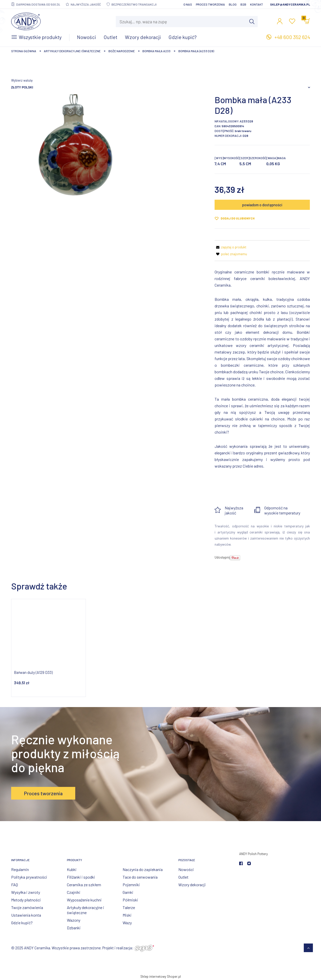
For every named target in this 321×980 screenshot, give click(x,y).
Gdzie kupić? (22, 923)
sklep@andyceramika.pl (290, 4)
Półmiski (130, 900)
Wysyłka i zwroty (26, 892)
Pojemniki (131, 885)
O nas (188, 4)
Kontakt (257, 4)
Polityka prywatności (29, 877)
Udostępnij (222, 557)
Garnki (128, 892)
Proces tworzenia (210, 4)
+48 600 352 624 (292, 37)
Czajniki (74, 892)
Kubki (72, 869)
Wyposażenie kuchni (84, 900)
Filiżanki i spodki (81, 877)
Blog (233, 4)
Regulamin (20, 869)
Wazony (74, 920)
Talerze (129, 907)
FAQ (15, 885)
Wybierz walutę (22, 80)
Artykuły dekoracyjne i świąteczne (86, 910)
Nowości (186, 869)
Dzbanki (74, 928)
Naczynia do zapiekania (143, 869)
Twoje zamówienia (27, 907)
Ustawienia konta (26, 915)
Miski (127, 915)
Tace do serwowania (140, 877)
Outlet (183, 877)
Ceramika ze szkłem (84, 885)
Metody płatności (26, 900)
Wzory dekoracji (192, 885)
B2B (243, 4)
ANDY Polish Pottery (253, 854)
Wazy (127, 923)
